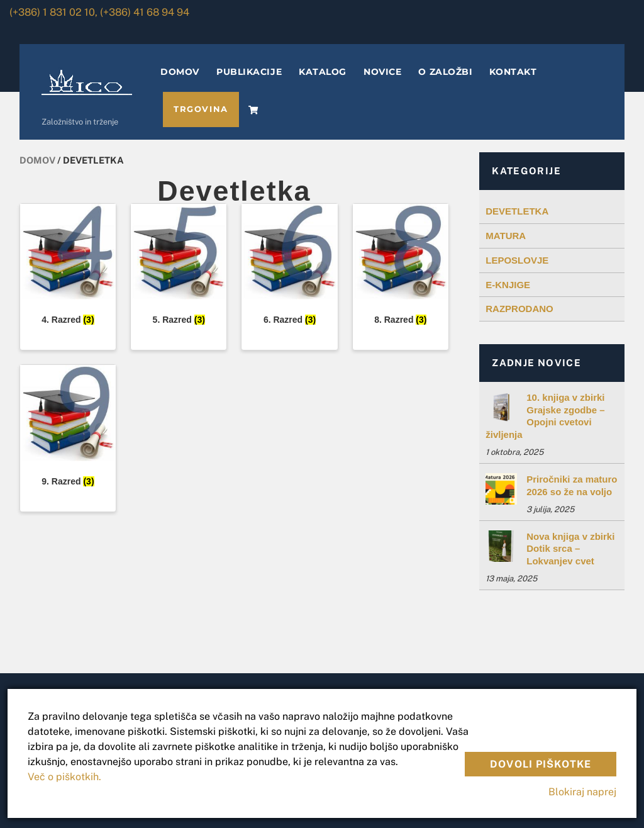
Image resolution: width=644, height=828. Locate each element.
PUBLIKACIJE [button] (249, 72)
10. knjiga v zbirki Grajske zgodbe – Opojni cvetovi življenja (545, 416)
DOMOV (180, 72)
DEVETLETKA (517, 211)
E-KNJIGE (508, 285)
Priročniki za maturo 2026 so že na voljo (572, 485)
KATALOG (323, 72)
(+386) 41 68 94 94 (145, 12)
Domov (37, 160)
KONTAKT (513, 72)
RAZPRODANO (519, 309)
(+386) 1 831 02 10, (53, 12)
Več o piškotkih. (64, 777)
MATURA (506, 236)
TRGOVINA (201, 109)
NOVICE (382, 72)
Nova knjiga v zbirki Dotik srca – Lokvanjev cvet (570, 549)
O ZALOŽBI (445, 72)
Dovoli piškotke (541, 764)
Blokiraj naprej (582, 792)
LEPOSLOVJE (517, 260)
